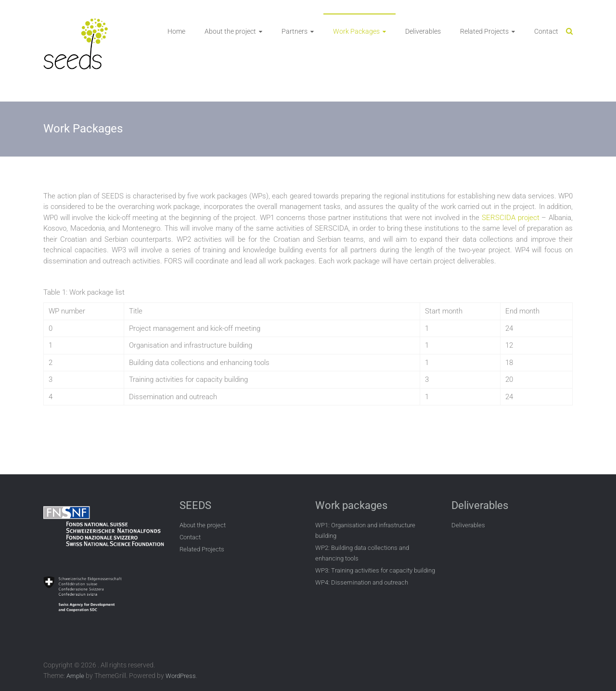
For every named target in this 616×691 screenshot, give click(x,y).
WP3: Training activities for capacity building (375, 570)
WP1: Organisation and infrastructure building (365, 530)
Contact (546, 31)
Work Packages (356, 31)
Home (176, 31)
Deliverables (423, 31)
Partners (295, 31)
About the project (230, 31)
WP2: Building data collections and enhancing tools (362, 553)
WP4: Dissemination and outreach (362, 582)
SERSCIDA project (511, 218)
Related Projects (484, 31)
